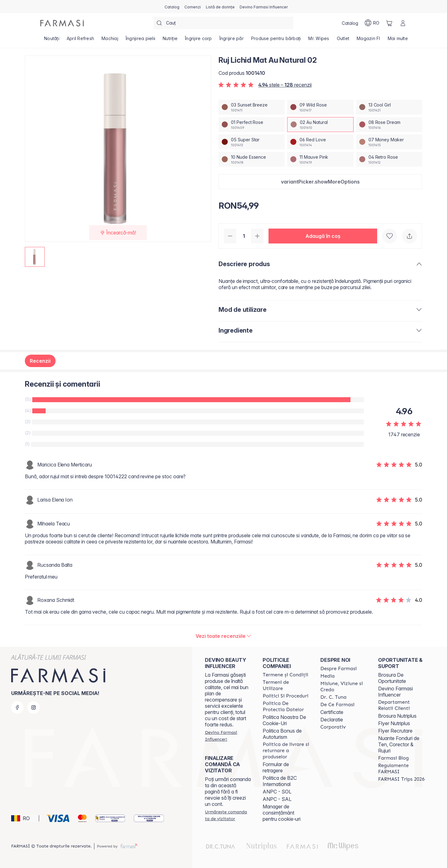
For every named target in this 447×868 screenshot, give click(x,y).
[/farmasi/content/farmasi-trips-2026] (401, 779)
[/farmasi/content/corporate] (333, 727)
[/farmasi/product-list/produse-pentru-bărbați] (276, 40)
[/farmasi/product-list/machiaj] (110, 40)
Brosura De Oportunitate (392, 678)
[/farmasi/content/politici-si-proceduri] (285, 696)
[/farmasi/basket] (389, 23)
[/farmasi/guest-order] (228, 815)
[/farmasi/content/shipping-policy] (286, 751)
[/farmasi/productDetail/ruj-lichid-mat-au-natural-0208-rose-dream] (389, 125)
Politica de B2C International (280, 781)
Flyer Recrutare (395, 731)
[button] (320, 182)
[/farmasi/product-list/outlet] (343, 40)
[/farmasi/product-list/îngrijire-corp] (199, 40)
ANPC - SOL (277, 792)
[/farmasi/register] (193, 7)
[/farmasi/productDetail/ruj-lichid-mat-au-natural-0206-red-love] (320, 142)
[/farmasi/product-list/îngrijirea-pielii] (140, 40)
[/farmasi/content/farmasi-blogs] (393, 758)
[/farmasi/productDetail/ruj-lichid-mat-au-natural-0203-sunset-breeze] (252, 107)
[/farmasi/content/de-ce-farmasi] (337, 705)
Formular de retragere (276, 767)
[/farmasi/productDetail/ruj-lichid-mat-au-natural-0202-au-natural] (320, 125)
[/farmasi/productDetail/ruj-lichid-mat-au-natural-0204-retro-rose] (389, 159)
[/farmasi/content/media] (327, 676)
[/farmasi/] (62, 23)
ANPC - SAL (277, 799)
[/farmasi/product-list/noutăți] (52, 40)
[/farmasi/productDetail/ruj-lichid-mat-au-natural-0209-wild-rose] (320, 107)
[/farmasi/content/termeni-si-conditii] (285, 675)
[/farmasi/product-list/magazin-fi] (368, 40)
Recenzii (40, 361)
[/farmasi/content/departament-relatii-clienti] (401, 705)
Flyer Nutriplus (394, 723)
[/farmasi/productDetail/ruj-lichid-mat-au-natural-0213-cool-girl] (389, 107)
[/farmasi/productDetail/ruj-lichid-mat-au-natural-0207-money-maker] (389, 142)
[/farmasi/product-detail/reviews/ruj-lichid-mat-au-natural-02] (224, 636)
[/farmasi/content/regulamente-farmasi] (401, 769)
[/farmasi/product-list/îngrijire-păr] (232, 40)
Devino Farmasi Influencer (395, 692)
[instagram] (34, 707)
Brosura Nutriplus (397, 716)
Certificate (332, 712)
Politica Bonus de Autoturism (282, 734)
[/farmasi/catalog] (172, 7)
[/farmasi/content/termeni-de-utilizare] (286, 685)
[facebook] (17, 707)
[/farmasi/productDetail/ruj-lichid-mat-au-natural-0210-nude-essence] (252, 159)
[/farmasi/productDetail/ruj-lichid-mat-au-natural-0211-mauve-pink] (320, 159)
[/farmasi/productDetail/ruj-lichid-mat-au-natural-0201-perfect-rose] (252, 125)
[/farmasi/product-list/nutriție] (170, 40)
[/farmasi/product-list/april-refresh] (80, 40)
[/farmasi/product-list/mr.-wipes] (319, 40)
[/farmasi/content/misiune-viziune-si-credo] (344, 687)
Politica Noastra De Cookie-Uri (284, 720)
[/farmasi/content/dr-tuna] (333, 697)
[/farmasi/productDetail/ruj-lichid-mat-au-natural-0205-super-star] (252, 142)
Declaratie (332, 720)
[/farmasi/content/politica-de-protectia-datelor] (286, 707)
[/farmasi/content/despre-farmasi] (339, 669)
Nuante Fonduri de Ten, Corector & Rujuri (399, 744)
